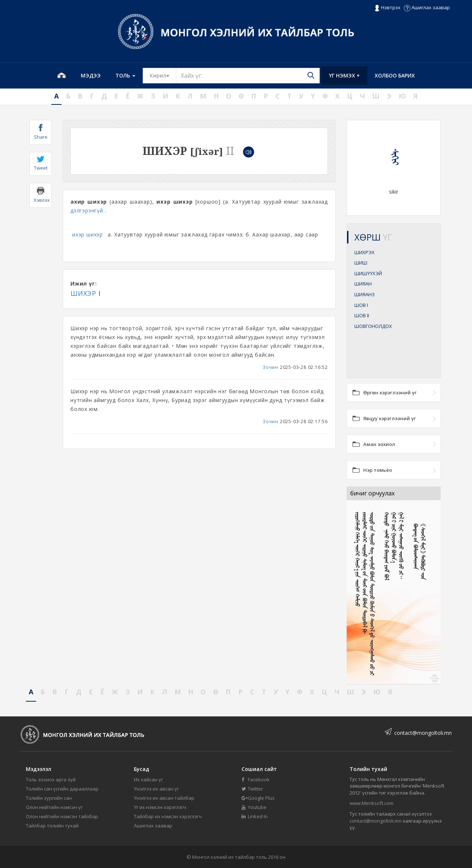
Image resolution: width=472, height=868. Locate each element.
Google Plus (258, 798)
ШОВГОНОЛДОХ (373, 326)
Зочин (270, 367)
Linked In (255, 816)
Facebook (256, 779)
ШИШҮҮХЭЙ (368, 273)
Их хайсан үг (148, 779)
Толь (125, 75)
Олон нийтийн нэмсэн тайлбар (62, 816)
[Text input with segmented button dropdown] (248, 76)
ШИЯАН (363, 284)
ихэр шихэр (88, 234)
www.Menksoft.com (372, 803)
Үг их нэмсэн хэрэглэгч (160, 807)
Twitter (252, 789)
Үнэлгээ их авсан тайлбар (164, 798)
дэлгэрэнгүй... (89, 210)
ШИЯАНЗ (365, 294)
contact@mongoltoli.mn (423, 733)
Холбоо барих (395, 75)
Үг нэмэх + (344, 75)
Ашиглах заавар (427, 7)
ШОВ (361, 305)
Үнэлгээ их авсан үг (156, 789)
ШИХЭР (83, 293)
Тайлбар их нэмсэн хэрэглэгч (168, 816)
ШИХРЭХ (365, 252)
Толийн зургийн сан (49, 798)
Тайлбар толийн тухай (52, 826)
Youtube (254, 807)
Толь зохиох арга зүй (51, 779)
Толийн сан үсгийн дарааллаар (62, 789)
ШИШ (361, 263)
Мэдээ (91, 75)
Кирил (163, 75)
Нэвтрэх (387, 8)
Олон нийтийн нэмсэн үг (54, 807)
